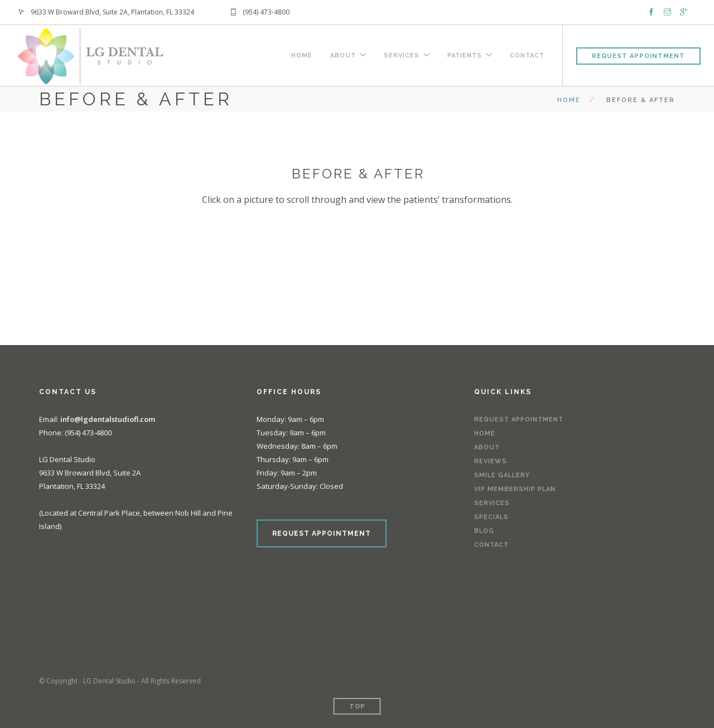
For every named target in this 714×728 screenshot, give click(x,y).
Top (357, 707)
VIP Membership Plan (515, 489)
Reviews (491, 461)
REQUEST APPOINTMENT (322, 533)
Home (302, 54)
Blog (484, 531)
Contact (527, 54)
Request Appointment (638, 56)
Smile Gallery (502, 475)
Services (402, 54)
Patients (465, 54)
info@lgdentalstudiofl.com (108, 419)
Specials (491, 517)
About (343, 54)
